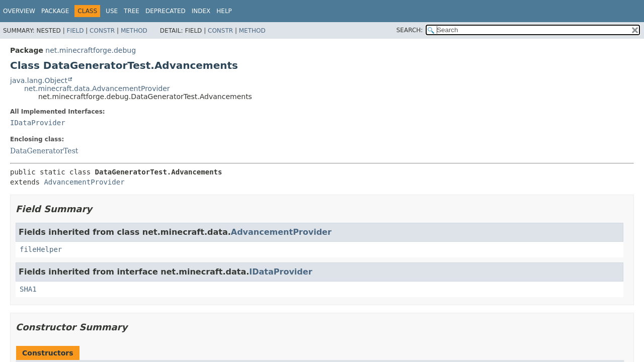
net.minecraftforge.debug (91, 50)
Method (134, 31)
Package (55, 11)
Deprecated (166, 11)
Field (75, 31)
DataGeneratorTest (44, 151)
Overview (19, 11)
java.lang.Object (39, 80)
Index (201, 11)
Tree (132, 11)
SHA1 (28, 289)
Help (224, 11)
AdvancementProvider (84, 182)
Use (112, 11)
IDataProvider (38, 123)
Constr (102, 31)
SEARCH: (410, 30)
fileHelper (41, 249)
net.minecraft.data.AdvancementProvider (97, 88)
